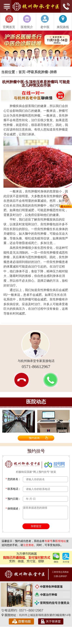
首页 (22, 72)
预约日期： (13, 499)
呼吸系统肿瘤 (38, 72)
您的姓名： (13, 479)
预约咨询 (34, 438)
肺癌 (53, 72)
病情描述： (13, 509)
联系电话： (13, 489)
